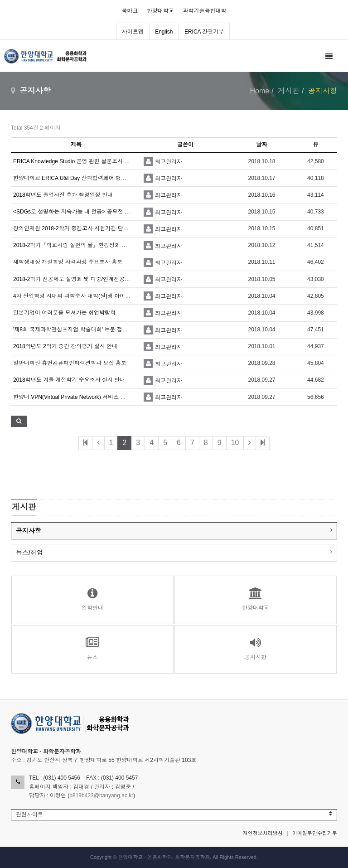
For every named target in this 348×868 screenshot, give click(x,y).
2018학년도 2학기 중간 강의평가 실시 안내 (65, 346)
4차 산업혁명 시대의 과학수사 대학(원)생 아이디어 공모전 (84, 296)
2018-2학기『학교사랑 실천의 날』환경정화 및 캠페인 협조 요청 (91, 245)
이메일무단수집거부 (315, 833)
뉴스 (92, 649)
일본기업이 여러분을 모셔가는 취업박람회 (64, 313)
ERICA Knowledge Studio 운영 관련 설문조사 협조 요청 (80, 161)
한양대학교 (160, 11)
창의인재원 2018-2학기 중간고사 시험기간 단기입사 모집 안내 (89, 228)
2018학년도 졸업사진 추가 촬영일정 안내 (63, 195)
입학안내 (92, 599)
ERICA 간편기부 (204, 32)
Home (260, 91)
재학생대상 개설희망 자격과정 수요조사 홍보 (68, 262)
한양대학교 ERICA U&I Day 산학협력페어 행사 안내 (76, 178)
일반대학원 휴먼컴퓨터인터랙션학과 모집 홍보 (70, 363)
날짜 (262, 145)
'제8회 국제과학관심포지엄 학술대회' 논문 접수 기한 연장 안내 (89, 330)
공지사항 (29, 531)
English (164, 32)
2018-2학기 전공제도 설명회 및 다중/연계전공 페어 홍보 (81, 279)
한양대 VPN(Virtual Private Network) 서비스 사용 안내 (78, 397)
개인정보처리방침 (263, 833)
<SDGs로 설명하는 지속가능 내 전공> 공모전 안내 (74, 212)
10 (235, 443)
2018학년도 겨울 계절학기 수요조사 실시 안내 (69, 380)
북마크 (130, 11)
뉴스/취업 (29, 553)
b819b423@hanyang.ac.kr (101, 795)
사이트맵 (133, 32)
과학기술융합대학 (204, 11)
